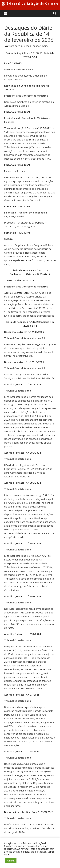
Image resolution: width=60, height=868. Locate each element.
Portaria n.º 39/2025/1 (17, 206)
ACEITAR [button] (11, 861)
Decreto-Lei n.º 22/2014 (35, 308)
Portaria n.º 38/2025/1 (17, 165)
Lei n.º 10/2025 (13, 63)
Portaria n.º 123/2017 (33, 260)
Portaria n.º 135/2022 (39, 128)
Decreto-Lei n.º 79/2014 (27, 293)
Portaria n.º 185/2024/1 (26, 177)
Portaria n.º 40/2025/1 (17, 233)
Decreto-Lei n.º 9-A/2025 (19, 280)
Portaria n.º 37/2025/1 (17, 112)
